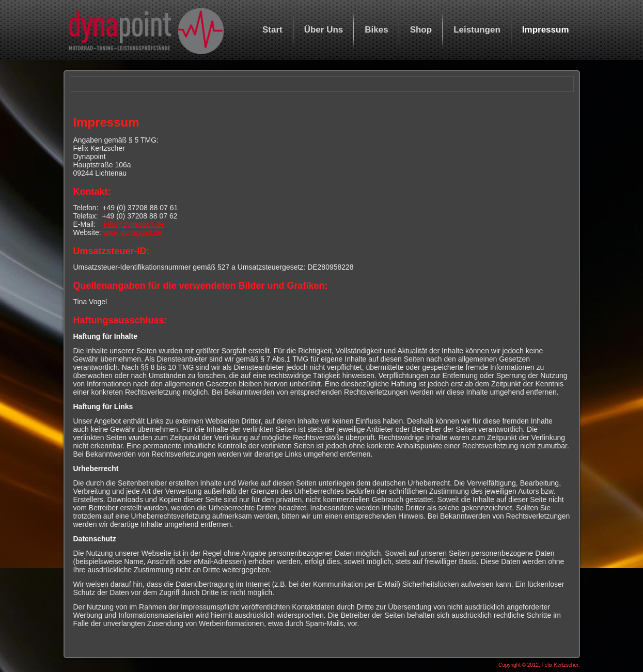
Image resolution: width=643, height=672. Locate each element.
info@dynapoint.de (134, 224)
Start (272, 30)
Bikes (376, 30)
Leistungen (477, 30)
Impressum (546, 30)
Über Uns (324, 30)
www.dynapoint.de (133, 232)
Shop (421, 30)
